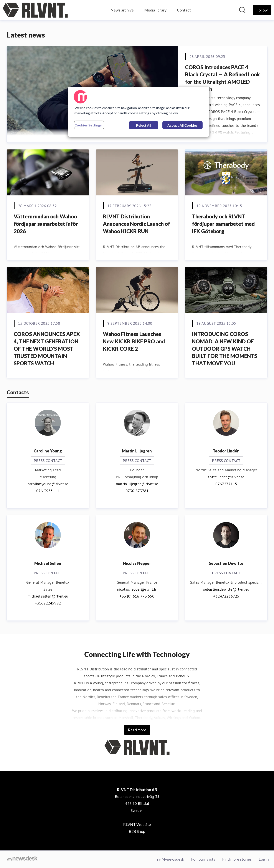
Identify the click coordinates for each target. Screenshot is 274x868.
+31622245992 (48, 603)
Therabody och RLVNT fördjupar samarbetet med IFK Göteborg (223, 224)
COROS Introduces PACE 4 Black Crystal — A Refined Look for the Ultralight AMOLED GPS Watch (222, 78)
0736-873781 (137, 491)
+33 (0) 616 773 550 (137, 596)
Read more (137, 730)
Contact (184, 10)
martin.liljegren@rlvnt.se (137, 484)
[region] (139, 112)
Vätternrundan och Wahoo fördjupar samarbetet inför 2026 (46, 224)
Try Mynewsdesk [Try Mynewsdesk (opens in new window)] (169, 859)
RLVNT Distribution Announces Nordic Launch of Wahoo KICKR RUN (136, 224)
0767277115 (226, 484)
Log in (264, 859)
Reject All (144, 125)
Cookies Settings (88, 125)
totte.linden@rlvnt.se (226, 477)
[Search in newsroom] (242, 10)
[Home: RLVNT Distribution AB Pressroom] (35, 10)
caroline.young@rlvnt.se (48, 484)
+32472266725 (226, 596)
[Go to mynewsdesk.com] (22, 859)
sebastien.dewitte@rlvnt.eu (226, 589)
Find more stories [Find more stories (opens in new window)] (237, 859)
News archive (122, 10)
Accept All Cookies (182, 125)
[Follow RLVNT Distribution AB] (262, 10)
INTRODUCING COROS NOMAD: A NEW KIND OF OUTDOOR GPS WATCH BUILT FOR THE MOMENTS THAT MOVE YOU (224, 348)
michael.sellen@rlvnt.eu (48, 596)
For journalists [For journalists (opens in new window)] (203, 859)
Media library (155, 10)
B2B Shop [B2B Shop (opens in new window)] (137, 831)
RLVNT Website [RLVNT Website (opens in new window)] (137, 824)
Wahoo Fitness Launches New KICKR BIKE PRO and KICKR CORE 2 (134, 341)
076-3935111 (48, 491)
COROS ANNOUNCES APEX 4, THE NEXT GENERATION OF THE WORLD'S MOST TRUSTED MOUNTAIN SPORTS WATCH (47, 348)
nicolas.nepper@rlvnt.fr (137, 589)
